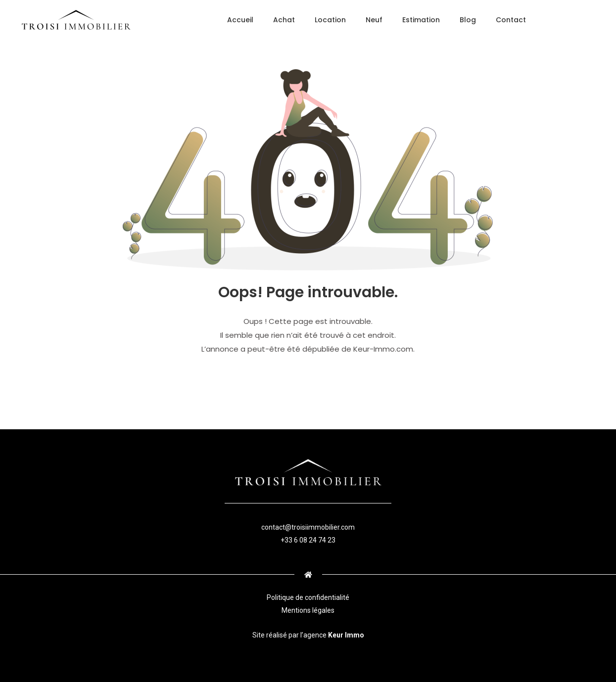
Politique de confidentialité (308, 597)
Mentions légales (308, 610)
